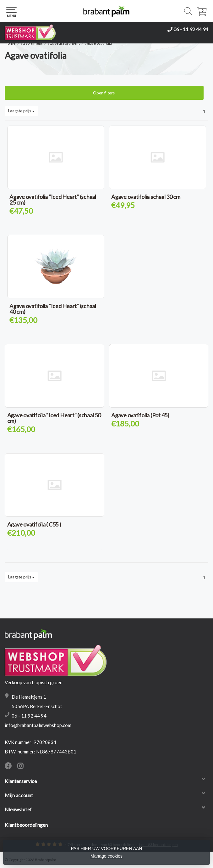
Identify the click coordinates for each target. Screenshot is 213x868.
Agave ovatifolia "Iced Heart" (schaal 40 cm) (53, 309)
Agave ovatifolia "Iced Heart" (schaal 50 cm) (54, 418)
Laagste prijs (21, 111)
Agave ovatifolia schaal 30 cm (146, 197)
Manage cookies (106, 856)
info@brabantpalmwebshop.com (38, 725)
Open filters (104, 93)
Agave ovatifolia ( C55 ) (34, 524)
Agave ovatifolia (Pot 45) (140, 415)
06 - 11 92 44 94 (191, 29)
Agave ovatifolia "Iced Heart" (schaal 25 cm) (53, 200)
